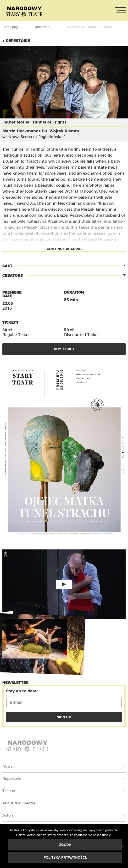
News (7, 766)
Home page (11, 27)
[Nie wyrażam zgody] (122, 846)
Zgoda (65, 845)
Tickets (9, 791)
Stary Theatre (24, 11)
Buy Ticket (64, 349)
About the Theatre (19, 803)
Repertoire (43, 27)
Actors (8, 815)
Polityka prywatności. (65, 857)
